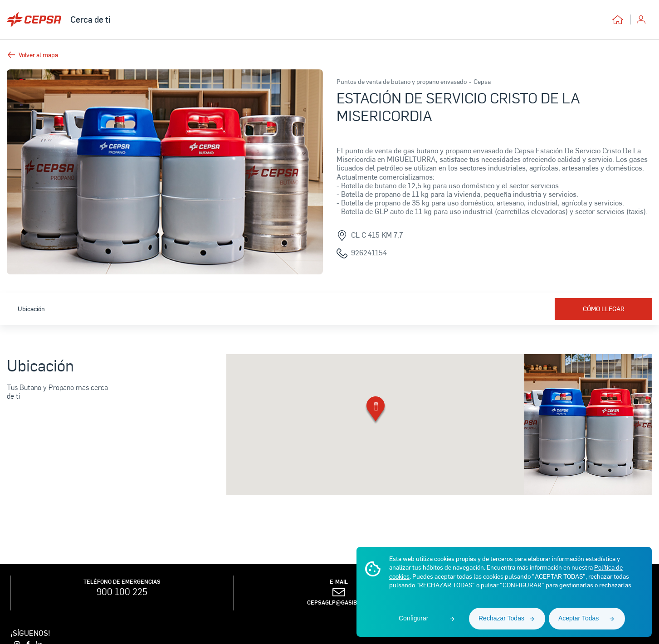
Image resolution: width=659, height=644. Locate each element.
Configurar (413, 618)
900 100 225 (122, 591)
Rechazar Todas (501, 618)
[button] (376, 411)
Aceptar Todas (578, 618)
